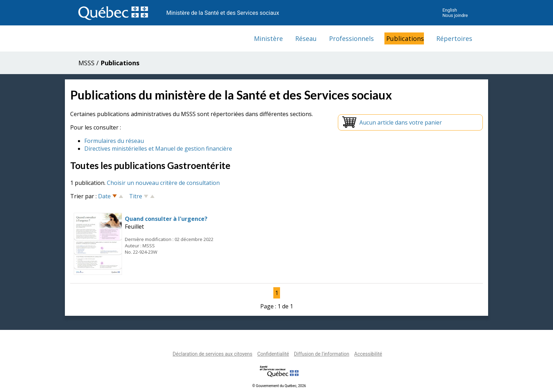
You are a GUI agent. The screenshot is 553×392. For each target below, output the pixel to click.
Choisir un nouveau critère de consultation (163, 183)
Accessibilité (368, 354)
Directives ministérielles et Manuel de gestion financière (158, 149)
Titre (136, 196)
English (449, 10)
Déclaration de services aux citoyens (213, 354)
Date (104, 196)
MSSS (86, 63)
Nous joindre (455, 15)
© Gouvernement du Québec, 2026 (279, 386)
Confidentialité (273, 354)
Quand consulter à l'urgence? (166, 219)
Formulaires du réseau (114, 141)
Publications (405, 38)
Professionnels (351, 38)
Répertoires (454, 38)
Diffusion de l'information (321, 354)
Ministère (268, 38)
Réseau (306, 38)
